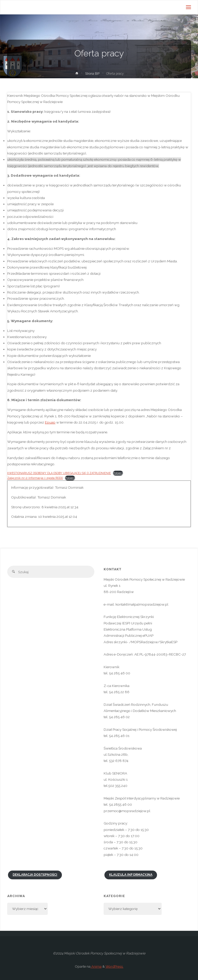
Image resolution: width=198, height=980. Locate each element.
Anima (96, 966)
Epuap (50, 422)
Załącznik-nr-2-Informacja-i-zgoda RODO (35, 478)
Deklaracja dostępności (35, 875)
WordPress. (114, 966)
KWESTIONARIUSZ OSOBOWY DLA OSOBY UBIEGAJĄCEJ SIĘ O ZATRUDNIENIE (59, 473)
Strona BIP (92, 74)
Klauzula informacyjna (131, 875)
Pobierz (118, 473)
